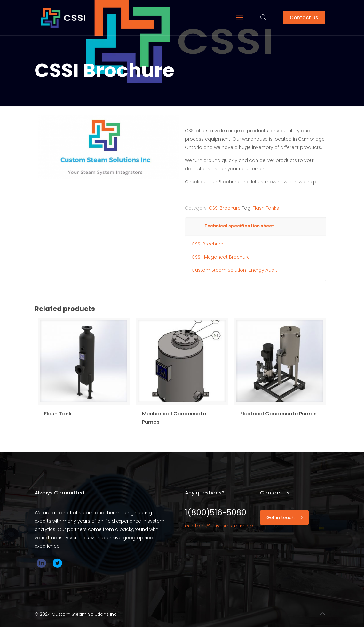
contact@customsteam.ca (219, 526)
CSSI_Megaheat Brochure (221, 257)
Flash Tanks (266, 208)
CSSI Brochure (225, 208)
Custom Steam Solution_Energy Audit (234, 270)
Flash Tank (58, 414)
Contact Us (304, 17)
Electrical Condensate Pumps (278, 414)
